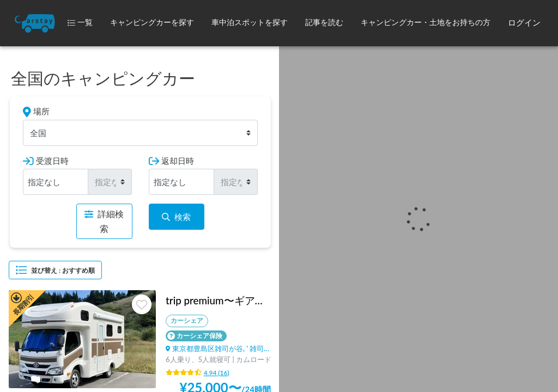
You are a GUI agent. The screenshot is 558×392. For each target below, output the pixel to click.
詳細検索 (104, 221)
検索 (176, 217)
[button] (152, 23)
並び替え (55, 270)
